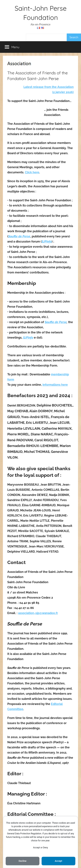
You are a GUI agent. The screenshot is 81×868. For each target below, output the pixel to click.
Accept (58, 861)
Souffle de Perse (19, 236)
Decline (23, 861)
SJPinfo (47, 242)
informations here (55, 385)
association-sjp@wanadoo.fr (38, 613)
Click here (32, 172)
